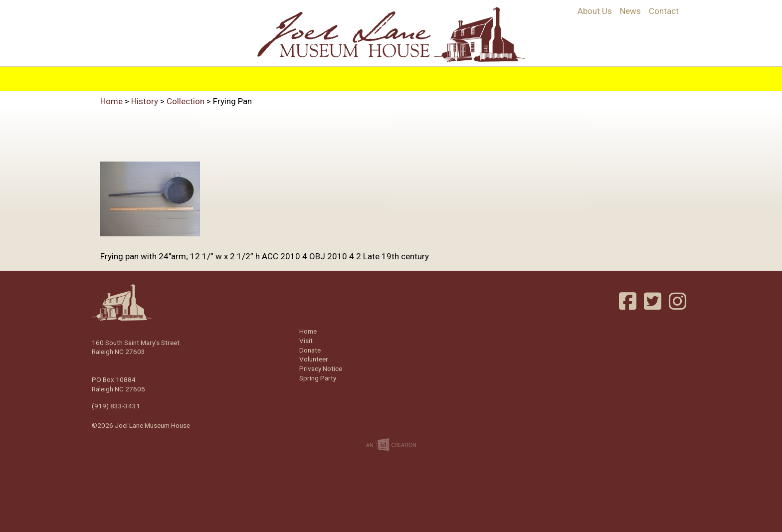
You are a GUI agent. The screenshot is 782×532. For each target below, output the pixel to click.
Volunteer (561, 76)
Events (440, 76)
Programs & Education (332, 76)
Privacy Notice (321, 368)
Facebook (629, 301)
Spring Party (318, 378)
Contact (664, 11)
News (630, 11)
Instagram (679, 301)
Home (212, 76)
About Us (595, 11)
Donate (310, 350)
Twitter (654, 301)
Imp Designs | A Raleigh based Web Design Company (391, 445)
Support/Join (497, 76)
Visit (404, 76)
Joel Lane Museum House (391, 34)
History (253, 76)
